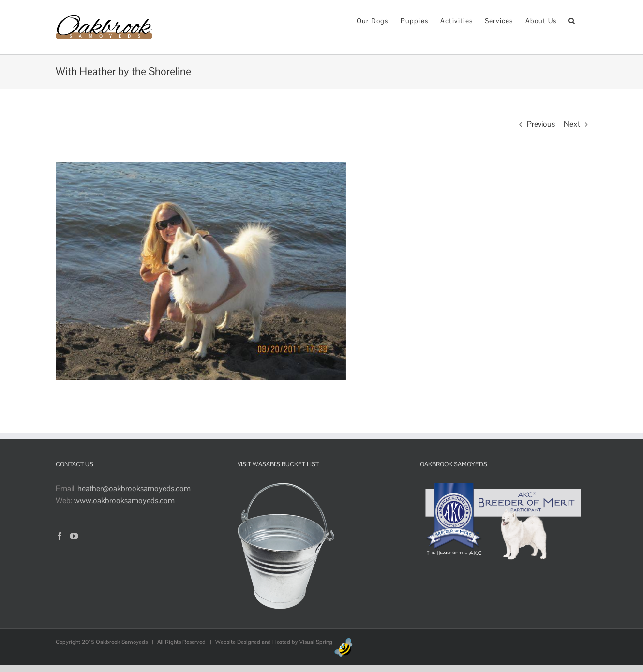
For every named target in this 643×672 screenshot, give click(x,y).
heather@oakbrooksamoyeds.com (134, 488)
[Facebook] (60, 536)
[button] (572, 20)
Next (572, 124)
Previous (541, 124)
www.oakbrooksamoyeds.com (124, 500)
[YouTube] (74, 536)
